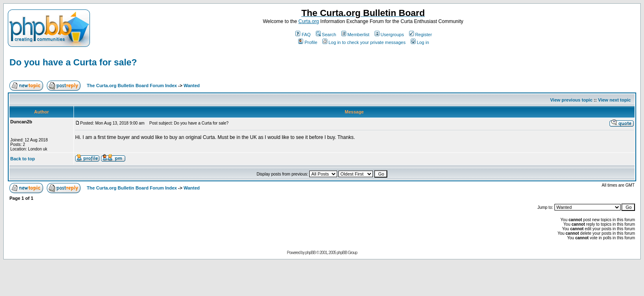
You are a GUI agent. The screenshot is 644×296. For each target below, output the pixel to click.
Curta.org (308, 21)
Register (421, 35)
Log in (420, 42)
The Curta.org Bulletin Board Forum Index (132, 86)
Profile (308, 42)
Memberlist (355, 35)
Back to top (23, 159)
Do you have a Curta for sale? (73, 62)
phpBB (310, 253)
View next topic (614, 100)
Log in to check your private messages (364, 42)
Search (326, 35)
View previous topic (571, 100)
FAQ (303, 35)
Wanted (192, 86)
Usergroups (389, 35)
